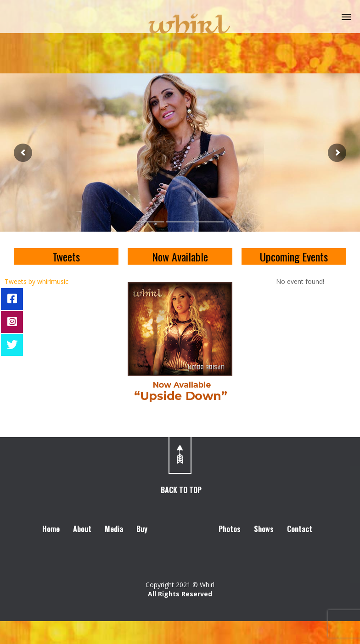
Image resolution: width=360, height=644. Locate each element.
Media (114, 529)
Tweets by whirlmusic (37, 281)
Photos (230, 529)
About (82, 529)
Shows (264, 529)
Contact (300, 529)
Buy (142, 529)
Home (51, 529)
